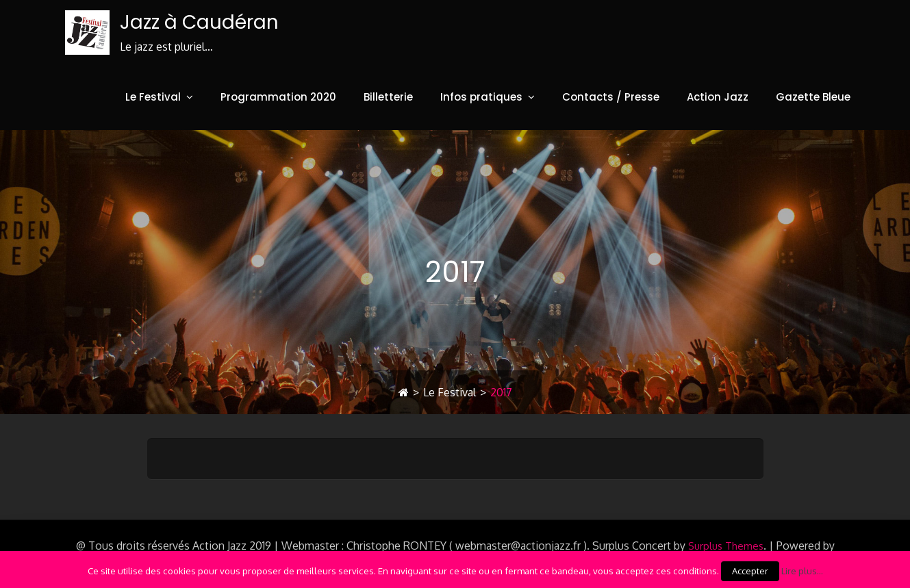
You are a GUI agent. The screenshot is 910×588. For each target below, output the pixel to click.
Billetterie (388, 97)
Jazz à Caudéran (199, 22)
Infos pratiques (481, 97)
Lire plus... (802, 571)
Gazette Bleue (813, 97)
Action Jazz (718, 97)
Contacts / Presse (611, 97)
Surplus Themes (726, 546)
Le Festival (153, 97)
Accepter (750, 571)
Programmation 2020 (278, 97)
